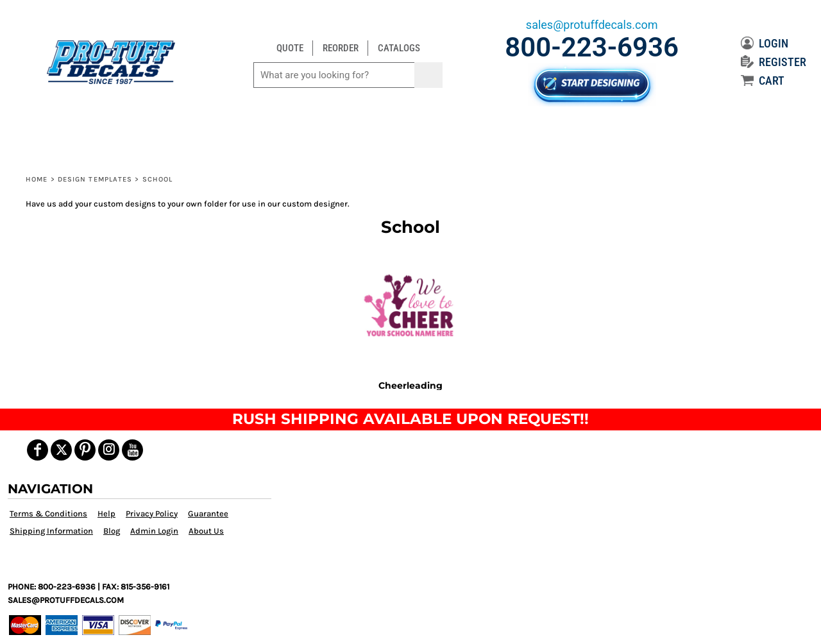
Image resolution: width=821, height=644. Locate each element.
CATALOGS (399, 48)
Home (37, 179)
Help (106, 513)
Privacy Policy (152, 513)
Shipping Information (51, 531)
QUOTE (290, 48)
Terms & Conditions (48, 513)
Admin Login (154, 531)
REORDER (341, 48)
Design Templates (95, 179)
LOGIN (765, 43)
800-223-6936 (592, 47)
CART (763, 80)
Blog (112, 531)
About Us (206, 531)
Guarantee (208, 513)
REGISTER (774, 62)
